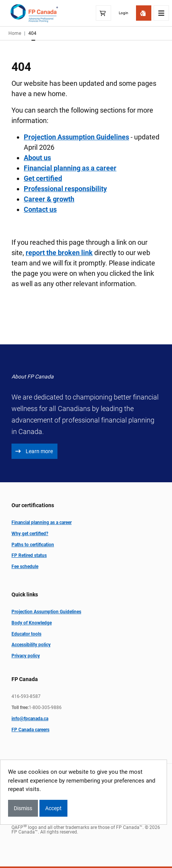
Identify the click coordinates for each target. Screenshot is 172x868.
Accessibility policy (31, 645)
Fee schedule (25, 567)
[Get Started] (144, 13)
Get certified (43, 178)
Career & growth (49, 199)
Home (15, 33)
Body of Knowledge (32, 623)
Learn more (34, 451)
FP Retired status (29, 555)
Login (124, 13)
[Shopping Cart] (103, 13)
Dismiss (23, 808)
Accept (53, 808)
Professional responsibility (65, 189)
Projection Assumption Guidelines (46, 612)
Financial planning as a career (70, 168)
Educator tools (26, 634)
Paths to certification (33, 545)
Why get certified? (30, 534)
